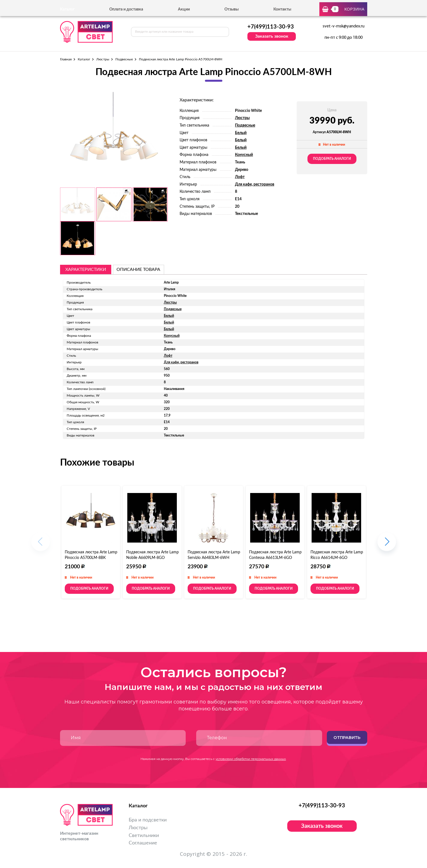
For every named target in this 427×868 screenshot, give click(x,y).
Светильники (144, 836)
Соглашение (143, 843)
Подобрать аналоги (332, 159)
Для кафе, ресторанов (255, 184)
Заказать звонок (272, 36)
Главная (66, 59)
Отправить (347, 737)
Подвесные (124, 59)
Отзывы (231, 9)
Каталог (84, 59)
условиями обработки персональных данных (251, 759)
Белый (241, 133)
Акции (184, 9)
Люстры (103, 59)
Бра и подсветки (148, 820)
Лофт (240, 177)
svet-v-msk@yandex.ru (344, 26)
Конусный (244, 155)
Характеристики (86, 269)
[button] (387, 545)
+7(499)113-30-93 (271, 27)
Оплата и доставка (126, 9)
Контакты (282, 9)
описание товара (138, 269)
